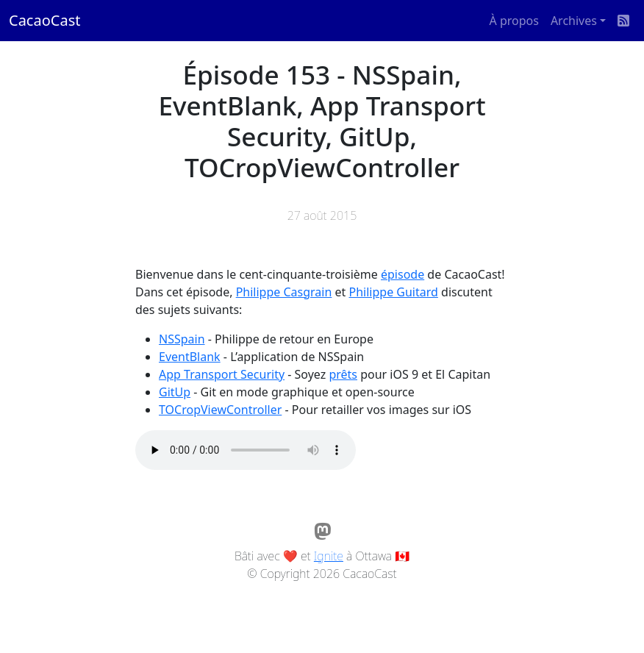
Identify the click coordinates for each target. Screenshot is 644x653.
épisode (402, 274)
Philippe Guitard (394, 292)
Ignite (329, 556)
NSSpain (182, 339)
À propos (514, 21)
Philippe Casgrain (284, 292)
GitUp (175, 392)
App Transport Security (222, 374)
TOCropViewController (220, 410)
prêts (343, 374)
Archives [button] (574, 21)
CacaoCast (44, 20)
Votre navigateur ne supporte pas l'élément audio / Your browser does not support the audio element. (246, 450)
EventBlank (190, 357)
